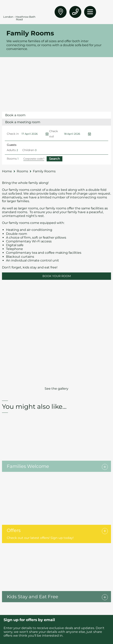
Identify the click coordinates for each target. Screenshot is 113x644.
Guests (12, 145)
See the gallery (56, 389)
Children (28, 150)
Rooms (12, 159)
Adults (11, 150)
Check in (13, 134)
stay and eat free (43, 267)
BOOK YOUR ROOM (57, 276)
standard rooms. (15, 212)
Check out (54, 134)
